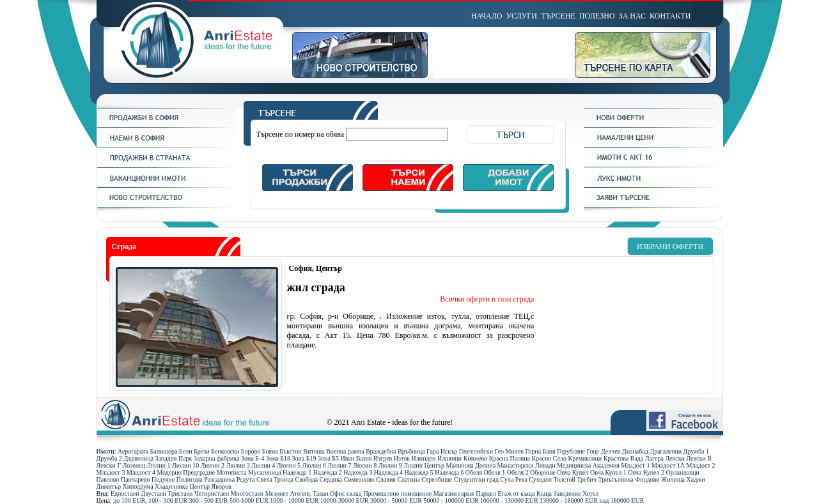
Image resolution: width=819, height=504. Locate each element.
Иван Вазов (356, 458)
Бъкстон (291, 451)
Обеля (474, 472)
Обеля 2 (518, 472)
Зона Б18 (278, 458)
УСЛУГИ (522, 16)
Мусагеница (265, 472)
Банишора (163, 451)
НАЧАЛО (487, 16)
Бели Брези (194, 451)
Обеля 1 (495, 472)
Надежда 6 (449, 472)
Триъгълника (615, 479)
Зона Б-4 (253, 458)
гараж (466, 493)
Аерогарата (133, 451)
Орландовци (683, 472)
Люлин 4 (263, 465)
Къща (544, 493)
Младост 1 (635, 465)
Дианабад (635, 451)
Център (200, 486)
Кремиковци (585, 458)
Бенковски (225, 451)
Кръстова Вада (624, 458)
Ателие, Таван (309, 493)
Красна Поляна (510, 458)
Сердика (331, 479)
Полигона (190, 479)
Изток (402, 458)
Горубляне (571, 451)
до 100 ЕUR (129, 500)
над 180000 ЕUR (621, 500)
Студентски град (476, 479)
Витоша (314, 451)
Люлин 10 (185, 465)
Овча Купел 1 (608, 472)
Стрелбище (437, 479)
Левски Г (109, 465)
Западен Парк (173, 458)
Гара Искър (442, 451)
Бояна (270, 451)
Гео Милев (509, 451)
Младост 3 (111, 472)
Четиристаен (212, 493)
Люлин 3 (238, 465)
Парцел (486, 493)
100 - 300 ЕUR (168, 500)
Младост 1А (668, 465)
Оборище (543, 472)
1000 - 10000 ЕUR (294, 500)
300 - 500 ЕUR (209, 500)
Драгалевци (666, 451)
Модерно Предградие (186, 472)
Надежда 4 (388, 472)
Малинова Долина (471, 465)
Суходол (540, 479)
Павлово (108, 479)
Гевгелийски (476, 451)
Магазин (445, 493)
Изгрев (383, 458)
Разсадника (219, 479)
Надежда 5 (419, 472)
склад (354, 493)
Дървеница (138, 458)
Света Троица (275, 479)
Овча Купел (573, 472)
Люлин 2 (213, 465)
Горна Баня (540, 451)
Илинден (424, 458)
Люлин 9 (390, 465)
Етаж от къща (516, 493)
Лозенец (134, 465)
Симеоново (359, 479)
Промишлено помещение (397, 493)
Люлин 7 (339, 465)
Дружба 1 (696, 451)
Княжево (476, 458)
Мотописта (232, 472)
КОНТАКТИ (670, 16)
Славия (386, 479)
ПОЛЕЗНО (597, 16)
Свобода (306, 479)
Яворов (222, 486)
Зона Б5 (328, 458)
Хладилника (171, 486)
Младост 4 (141, 472)
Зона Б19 (304, 458)
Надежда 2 (328, 472)
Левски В (699, 458)
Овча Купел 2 (646, 472)
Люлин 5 (289, 465)
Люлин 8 (365, 465)
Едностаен (125, 493)
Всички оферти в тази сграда (487, 299)
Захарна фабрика (217, 458)
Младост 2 (701, 465)
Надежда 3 (358, 472)
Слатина (408, 479)
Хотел (590, 493)
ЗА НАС (632, 16)
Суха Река (514, 479)
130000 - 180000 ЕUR (569, 500)
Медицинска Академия (588, 465)
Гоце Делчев (604, 451)
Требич (587, 479)
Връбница (411, 451)
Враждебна (381, 451)
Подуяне (163, 479)
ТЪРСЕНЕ (558, 16)
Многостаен (247, 493)
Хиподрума (137, 486)
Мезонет (277, 493)
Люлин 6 (314, 465)
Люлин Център (424, 465)
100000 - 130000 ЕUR (509, 500)
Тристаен (180, 493)
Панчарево (136, 479)
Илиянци (449, 458)
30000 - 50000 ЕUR (396, 500)
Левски (675, 458)
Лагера (654, 458)
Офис (338, 493)
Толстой (565, 479)
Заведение (567, 493)
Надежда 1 (297, 472)
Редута (246, 479)
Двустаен (153, 493)
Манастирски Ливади (526, 465)
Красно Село (549, 458)
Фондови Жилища (660, 479)
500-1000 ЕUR (249, 500)
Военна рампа (345, 451)
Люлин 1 (158, 465)
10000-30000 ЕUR (345, 500)
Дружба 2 (109, 458)
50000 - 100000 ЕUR (451, 500)
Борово (251, 451)
